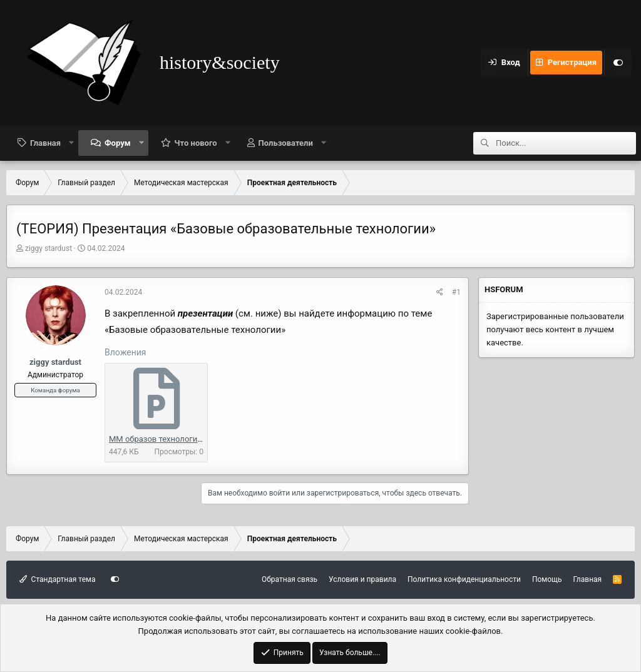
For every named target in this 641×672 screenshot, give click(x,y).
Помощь (547, 579)
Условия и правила (362, 579)
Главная (45, 143)
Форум (118, 143)
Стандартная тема (57, 579)
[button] (72, 143)
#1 (456, 292)
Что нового (196, 143)
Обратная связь (290, 579)
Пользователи (286, 143)
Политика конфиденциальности (464, 579)
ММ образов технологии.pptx (165, 439)
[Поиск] (566, 143)
